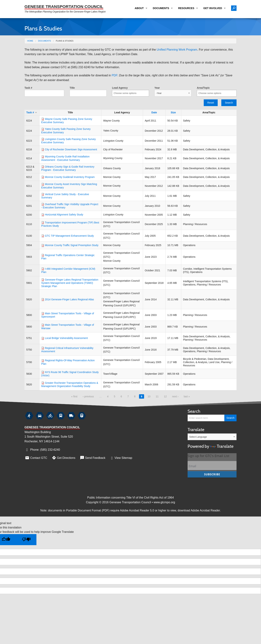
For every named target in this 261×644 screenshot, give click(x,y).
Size (173, 112)
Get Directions (63, 458)
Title (72, 88)
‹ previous (88, 396)
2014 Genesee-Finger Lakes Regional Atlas (69, 299)
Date (154, 112)
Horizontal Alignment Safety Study (64, 215)
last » (187, 396)
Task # (28, 88)
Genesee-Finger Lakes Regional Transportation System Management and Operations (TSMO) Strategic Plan (70, 283)
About (139, 8)
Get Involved (213, 8)
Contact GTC (36, 458)
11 (157, 396)
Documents (161, 8)
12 (165, 396)
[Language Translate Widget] (212, 437)
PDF (115, 75)
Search (229, 103)
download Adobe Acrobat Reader (199, 510)
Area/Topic (203, 88)
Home (30, 41)
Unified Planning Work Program (177, 50)
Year (157, 88)
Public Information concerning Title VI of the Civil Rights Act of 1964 (130, 498)
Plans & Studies (65, 41)
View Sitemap (121, 458)
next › (175, 396)
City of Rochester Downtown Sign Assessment (71, 149)
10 (149, 396)
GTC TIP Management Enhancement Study (69, 236)
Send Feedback (92, 458)
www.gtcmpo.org (164, 502)
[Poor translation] (26, 540)
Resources (186, 8)
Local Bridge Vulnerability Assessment (66, 338)
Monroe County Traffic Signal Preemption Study (72, 245)
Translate (212, 438)
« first (74, 396)
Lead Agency (120, 88)
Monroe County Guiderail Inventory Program (70, 177)
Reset (211, 103)
